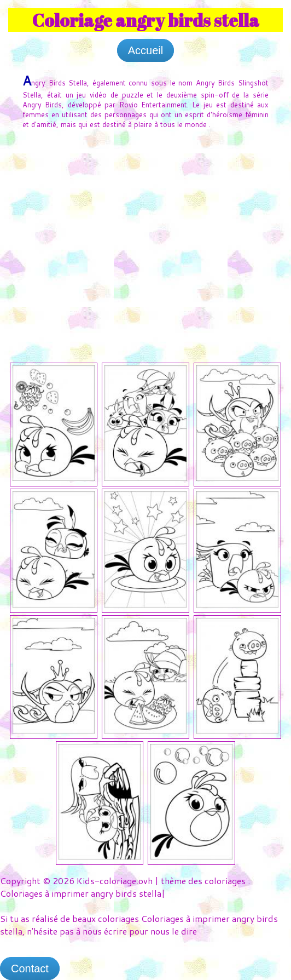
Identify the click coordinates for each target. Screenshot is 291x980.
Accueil (145, 50)
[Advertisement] (145, 220)
